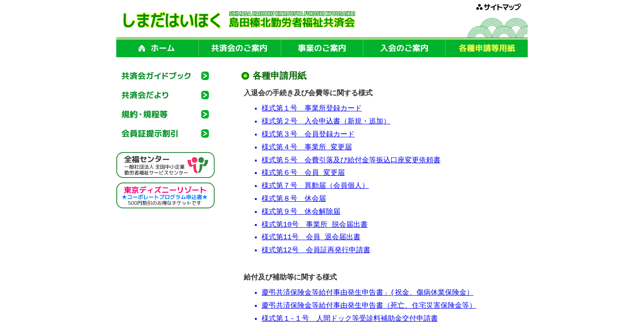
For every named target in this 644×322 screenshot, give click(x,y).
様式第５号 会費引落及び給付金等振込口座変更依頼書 (351, 162)
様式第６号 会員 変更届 (303, 174)
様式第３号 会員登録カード (308, 136)
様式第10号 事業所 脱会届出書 (315, 226)
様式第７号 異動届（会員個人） (315, 187)
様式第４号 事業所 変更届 (307, 149)
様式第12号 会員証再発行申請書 (316, 252)
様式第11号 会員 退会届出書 (311, 239)
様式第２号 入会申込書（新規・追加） (326, 123)
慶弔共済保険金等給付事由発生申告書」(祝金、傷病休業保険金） (368, 294)
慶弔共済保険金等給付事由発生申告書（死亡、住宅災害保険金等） (369, 307)
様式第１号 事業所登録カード (312, 110)
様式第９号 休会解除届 (301, 213)
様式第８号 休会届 (294, 200)
